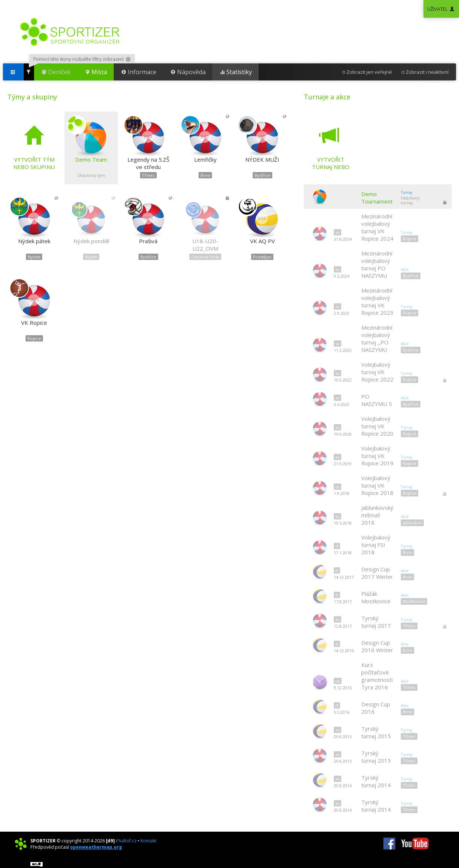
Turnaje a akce (327, 97)
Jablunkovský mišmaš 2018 (377, 515)
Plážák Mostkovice (376, 597)
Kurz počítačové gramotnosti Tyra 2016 (377, 676)
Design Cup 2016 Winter (377, 646)
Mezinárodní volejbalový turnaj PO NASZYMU (377, 264)
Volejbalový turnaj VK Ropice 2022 (377, 372)
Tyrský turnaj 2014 (376, 781)
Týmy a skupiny (32, 97)
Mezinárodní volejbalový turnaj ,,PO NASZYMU (377, 339)
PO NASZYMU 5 (377, 400)
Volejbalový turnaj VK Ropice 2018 (377, 485)
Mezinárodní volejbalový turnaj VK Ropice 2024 (377, 227)
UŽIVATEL (441, 9)
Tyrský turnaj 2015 (376, 732)
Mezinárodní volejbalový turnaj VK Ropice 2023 (377, 301)
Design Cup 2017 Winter (377, 573)
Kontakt (148, 841)
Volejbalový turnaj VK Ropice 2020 (377, 426)
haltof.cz (127, 841)
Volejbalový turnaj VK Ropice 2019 (377, 456)
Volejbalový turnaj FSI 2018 (376, 545)
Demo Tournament (377, 198)
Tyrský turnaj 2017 (376, 622)
